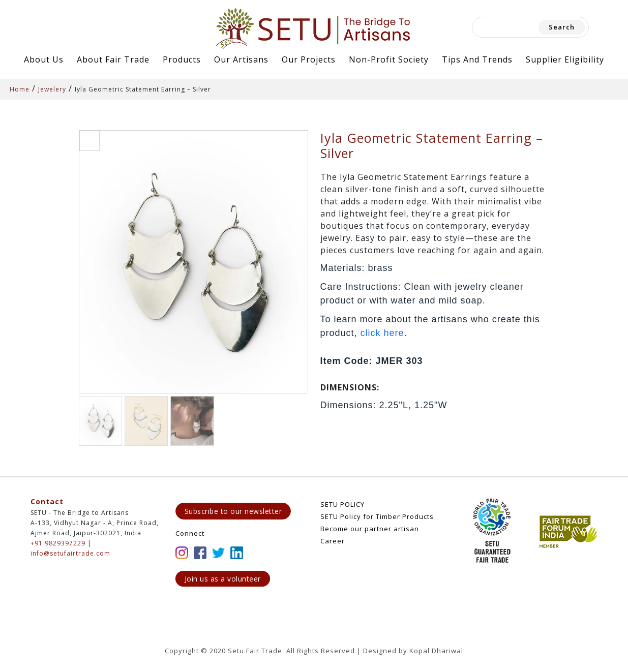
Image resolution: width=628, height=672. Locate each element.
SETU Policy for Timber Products (377, 516)
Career (333, 541)
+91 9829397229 (58, 543)
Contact (47, 501)
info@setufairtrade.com (70, 553)
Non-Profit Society (389, 59)
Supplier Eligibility (565, 59)
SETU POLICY (342, 504)
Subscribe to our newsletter (233, 511)
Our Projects (309, 59)
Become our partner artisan (370, 529)
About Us (44, 59)
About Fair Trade (113, 59)
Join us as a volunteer (223, 579)
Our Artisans (241, 59)
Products (182, 59)
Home (20, 89)
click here (382, 333)
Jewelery (52, 89)
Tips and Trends (477, 59)
